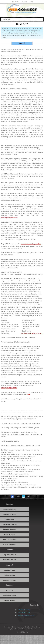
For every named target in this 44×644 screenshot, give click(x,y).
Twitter (28, 497)
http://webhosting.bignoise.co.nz (32, 333)
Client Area (15, 2)
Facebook (18, 497)
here (28, 394)
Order (31, 2)
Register (24, 2)
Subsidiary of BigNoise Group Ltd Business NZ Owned (24, 628)
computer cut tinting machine (31, 244)
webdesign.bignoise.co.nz (9, 218)
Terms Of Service (22, 632)
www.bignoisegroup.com (9, 388)
